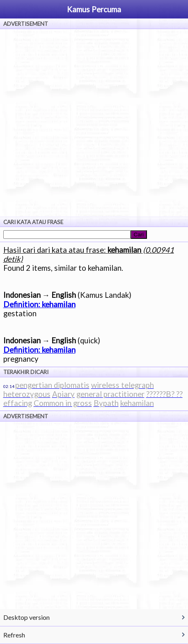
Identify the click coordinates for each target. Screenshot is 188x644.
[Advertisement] (94, 123)
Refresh (14, 635)
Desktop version (26, 617)
